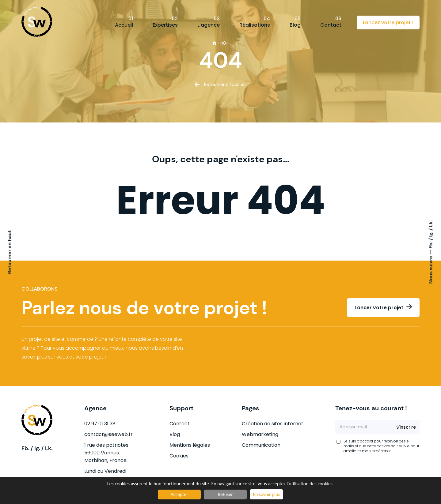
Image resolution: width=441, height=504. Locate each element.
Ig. (431, 234)
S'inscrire (406, 427)
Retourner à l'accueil (225, 85)
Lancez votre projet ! (388, 23)
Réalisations (255, 22)
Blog (295, 22)
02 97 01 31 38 (100, 424)
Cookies (179, 456)
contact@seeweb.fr (108, 434)
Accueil (124, 22)
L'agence (209, 22)
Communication (261, 445)
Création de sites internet (273, 424)
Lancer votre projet (379, 308)
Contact (331, 22)
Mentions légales (190, 445)
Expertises (165, 22)
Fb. (431, 244)
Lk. (431, 224)
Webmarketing (260, 434)
